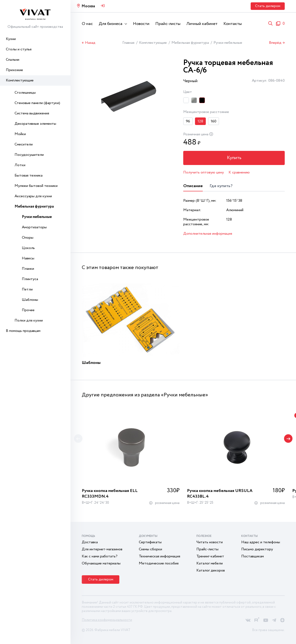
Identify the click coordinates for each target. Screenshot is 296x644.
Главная (128, 43)
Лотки (20, 165)
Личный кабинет (202, 24)
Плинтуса (30, 279)
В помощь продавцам (23, 331)
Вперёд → (277, 43)
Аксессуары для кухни (33, 196)
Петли (27, 289)
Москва (88, 6)
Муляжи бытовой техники (36, 186)
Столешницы (25, 93)
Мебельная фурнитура (34, 207)
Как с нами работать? (100, 556)
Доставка (90, 542)
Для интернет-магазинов (102, 549)
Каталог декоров (211, 570)
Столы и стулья (19, 49)
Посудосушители (29, 155)
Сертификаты (150, 542)
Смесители (24, 144)
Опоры (28, 238)
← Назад (89, 43)
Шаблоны (30, 300)
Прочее (28, 310)
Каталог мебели (210, 563)
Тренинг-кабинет (210, 556)
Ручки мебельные (37, 217)
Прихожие (14, 70)
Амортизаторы (34, 227)
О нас (87, 24)
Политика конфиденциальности (107, 620)
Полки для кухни (29, 320)
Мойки (20, 134)
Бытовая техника (29, 175)
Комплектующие (20, 80)
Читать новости (210, 542)
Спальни (13, 60)
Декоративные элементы (35, 124)
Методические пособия (159, 563)
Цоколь (28, 248)
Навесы (28, 258)
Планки (28, 269)
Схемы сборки (150, 549)
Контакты (233, 24)
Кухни (11, 39)
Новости (141, 24)
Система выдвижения (32, 113)
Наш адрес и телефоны (261, 542)
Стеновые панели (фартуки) (37, 103)
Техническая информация (160, 556)
